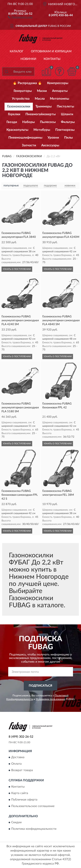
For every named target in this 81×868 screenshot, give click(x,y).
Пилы (68, 138)
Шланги (67, 114)
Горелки (14, 114)
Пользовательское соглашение (33, 806)
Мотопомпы (60, 99)
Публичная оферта (24, 800)
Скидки (16, 823)
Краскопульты (17, 130)
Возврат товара (22, 770)
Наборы (29, 122)
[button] (20, 17)
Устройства (21, 99)
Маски (42, 91)
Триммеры (44, 106)
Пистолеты (65, 106)
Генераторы (23, 91)
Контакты (52, 59)
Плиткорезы (65, 130)
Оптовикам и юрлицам (51, 51)
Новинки (28, 59)
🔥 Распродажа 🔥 (27, 83)
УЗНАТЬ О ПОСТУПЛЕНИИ (17, 269)
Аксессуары (50, 145)
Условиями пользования (51, 699)
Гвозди (12, 122)
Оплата (16, 764)
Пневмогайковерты (41, 114)
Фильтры (68, 122)
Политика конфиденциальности (34, 829)
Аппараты (60, 91)
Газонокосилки (19, 106)
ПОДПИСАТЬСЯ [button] (40, 686)
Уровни (53, 138)
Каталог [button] (17, 51)
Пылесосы (48, 122)
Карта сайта (20, 793)
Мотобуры (42, 130)
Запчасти (29, 145)
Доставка (18, 758)
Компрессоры (58, 83)
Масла (40, 99)
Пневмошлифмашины (25, 138)
